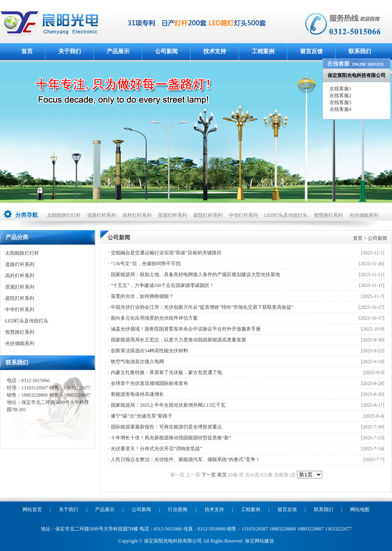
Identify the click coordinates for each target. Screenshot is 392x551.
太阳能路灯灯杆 (64, 215)
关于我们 (70, 51)
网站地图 (360, 509)
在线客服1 (340, 89)
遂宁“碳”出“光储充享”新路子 (142, 416)
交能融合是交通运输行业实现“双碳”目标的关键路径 (166, 253)
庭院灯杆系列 (208, 215)
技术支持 (215, 51)
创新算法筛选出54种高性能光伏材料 (149, 351)
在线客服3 (340, 102)
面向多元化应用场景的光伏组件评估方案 (154, 318)
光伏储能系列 (364, 215)
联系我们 (360, 51)
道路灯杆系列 (102, 215)
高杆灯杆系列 (137, 215)
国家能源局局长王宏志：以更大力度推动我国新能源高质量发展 (178, 340)
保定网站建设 (259, 541)
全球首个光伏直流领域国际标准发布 (149, 383)
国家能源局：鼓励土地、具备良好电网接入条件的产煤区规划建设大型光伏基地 (195, 274)
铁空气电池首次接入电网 (137, 362)
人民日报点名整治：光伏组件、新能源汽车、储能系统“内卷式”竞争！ (186, 460)
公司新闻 (166, 51)
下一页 (209, 475)
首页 (27, 51)
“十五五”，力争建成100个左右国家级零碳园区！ (163, 285)
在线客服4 (340, 109)
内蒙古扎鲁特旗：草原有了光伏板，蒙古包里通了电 (166, 372)
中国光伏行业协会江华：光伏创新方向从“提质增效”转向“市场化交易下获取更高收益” (202, 307)
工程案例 (263, 51)
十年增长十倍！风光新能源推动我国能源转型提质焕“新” (171, 438)
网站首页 (32, 509)
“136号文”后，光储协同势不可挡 (146, 264)
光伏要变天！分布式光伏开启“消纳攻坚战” (157, 449)
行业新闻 (178, 509)
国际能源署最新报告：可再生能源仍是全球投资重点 (166, 427)
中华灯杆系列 (243, 215)
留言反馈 (311, 51)
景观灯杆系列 (172, 215)
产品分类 (17, 237)
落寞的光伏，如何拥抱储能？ (142, 296)
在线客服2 (340, 96)
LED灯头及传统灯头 (286, 215)
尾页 (222, 475)
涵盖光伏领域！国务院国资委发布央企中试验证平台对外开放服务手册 (186, 329)
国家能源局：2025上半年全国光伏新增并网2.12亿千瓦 (168, 405)
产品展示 (118, 51)
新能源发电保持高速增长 (137, 394)
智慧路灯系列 (328, 215)
